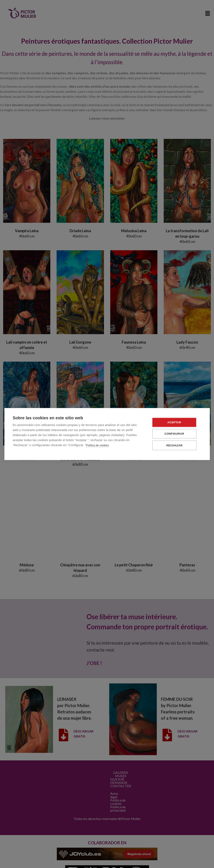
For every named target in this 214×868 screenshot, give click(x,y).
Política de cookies (97, 445)
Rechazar (176, 445)
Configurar (176, 434)
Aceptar (176, 423)
